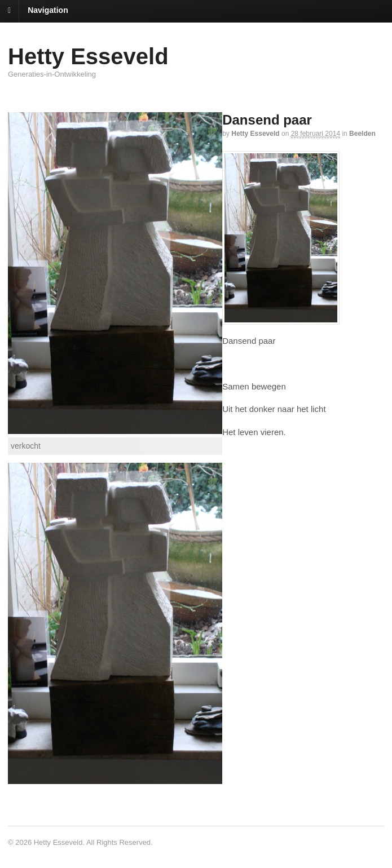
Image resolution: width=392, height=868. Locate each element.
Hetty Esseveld (88, 56)
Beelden (362, 134)
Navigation (48, 10)
